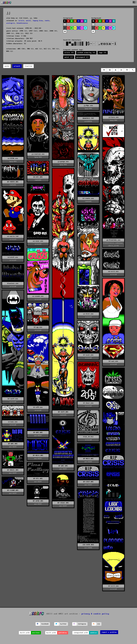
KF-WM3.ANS (38, 433)
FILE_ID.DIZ (88, 437)
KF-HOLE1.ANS (13, 470)
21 (65, 24)
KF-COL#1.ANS (63, 503)
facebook (45, 624)
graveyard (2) (83, 57)
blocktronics (22, 23)
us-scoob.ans (38, 296)
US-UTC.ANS (38, 177)
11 (93, 24)
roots (47, 21)
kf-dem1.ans (88, 403)
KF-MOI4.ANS (38, 455)
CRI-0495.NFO (88, 545)
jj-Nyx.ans (88, 106)
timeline (28, 66)
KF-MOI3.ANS (88, 459)
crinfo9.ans (13, 257)
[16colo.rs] (6, 3)
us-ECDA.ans (13, 158)
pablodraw (63, 633)
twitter (63, 624)
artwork (17, 66)
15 (65, 31)
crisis (21, 21)
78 (93, 21)
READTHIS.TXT (88, 118)
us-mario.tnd (13, 236)
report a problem (109, 632)
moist (28, 21)
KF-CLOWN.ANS (13, 490)
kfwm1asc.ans (13, 283)
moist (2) (69, 57)
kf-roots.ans (88, 198)
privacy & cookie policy (95, 614)
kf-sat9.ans (13, 399)
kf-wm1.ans (113, 361)
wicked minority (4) (86, 53)
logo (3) (103, 53)
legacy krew (38, 21)
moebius (94, 633)
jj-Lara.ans (114, 117)
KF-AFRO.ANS (38, 501)
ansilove (36, 633)
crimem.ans (13, 422)
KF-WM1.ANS (13, 444)
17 (65, 28)
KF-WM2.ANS (63, 466)
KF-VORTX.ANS (13, 182)
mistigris (11, 23)
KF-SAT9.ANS (63, 412)
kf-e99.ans (38, 407)
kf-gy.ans (38, 327)
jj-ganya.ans (63, 162)
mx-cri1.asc (114, 271)
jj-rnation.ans (38, 154)
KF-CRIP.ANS (88, 482)
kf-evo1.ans (88, 355)
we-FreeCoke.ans (114, 240)
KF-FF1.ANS (38, 479)
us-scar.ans (38, 241)
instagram (82, 624)
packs (7, 66)
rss (99, 624)
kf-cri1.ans (114, 586)
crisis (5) (69, 53)
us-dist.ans (88, 314)
